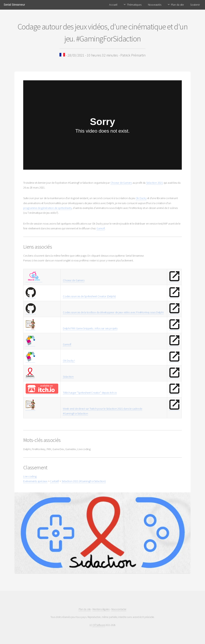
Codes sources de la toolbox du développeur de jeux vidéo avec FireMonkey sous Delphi (113, 312)
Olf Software (99, 625)
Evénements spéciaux (35, 481)
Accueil (113, 5)
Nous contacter (119, 609)
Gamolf (101, 228)
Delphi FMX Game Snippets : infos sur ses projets (90, 328)
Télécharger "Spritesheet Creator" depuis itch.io (90, 393)
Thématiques (134, 5)
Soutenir (195, 5)
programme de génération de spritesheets (47, 208)
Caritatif (54, 481)
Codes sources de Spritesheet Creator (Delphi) (89, 296)
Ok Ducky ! (69, 361)
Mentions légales (101, 609)
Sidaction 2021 (155, 183)
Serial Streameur (14, 5)
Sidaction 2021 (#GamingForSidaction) (84, 481)
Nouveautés (155, 5)
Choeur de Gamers (121, 183)
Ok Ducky (141, 198)
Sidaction (68, 377)
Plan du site (177, 5)
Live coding (30, 476)
